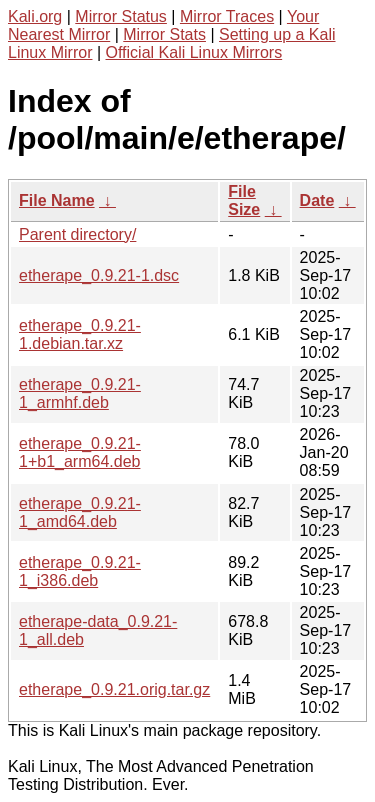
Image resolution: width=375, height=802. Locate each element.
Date (317, 200)
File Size (244, 200)
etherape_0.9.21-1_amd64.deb (80, 512)
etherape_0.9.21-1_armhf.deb (80, 393)
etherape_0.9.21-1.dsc (99, 275)
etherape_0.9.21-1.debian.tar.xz (80, 334)
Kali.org (35, 16)
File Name (57, 200)
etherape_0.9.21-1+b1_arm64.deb (80, 452)
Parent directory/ (77, 234)
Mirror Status (121, 16)
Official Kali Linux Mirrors (194, 52)
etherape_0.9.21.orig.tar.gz (114, 689)
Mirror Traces (227, 16)
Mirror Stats (164, 34)
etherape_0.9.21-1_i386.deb (80, 571)
